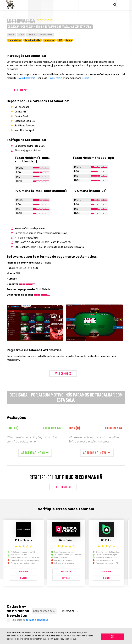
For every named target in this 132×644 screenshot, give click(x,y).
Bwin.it (21, 78)
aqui (74, 639)
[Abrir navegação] (122, 5)
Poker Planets (24, 540)
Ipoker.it (31, 78)
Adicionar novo (53, 428)
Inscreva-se (70, 612)
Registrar (20, 91)
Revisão (24, 578)
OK (112, 637)
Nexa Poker (66, 540)
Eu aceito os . (30, 620)
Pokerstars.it (55, 78)
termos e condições (37, 620)
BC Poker (107, 540)
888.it (85, 78)
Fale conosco (63, 374)
